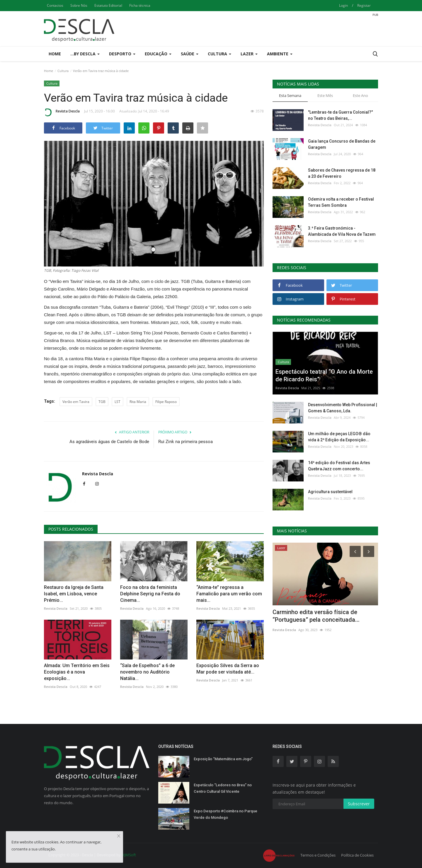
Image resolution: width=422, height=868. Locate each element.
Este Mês (325, 95)
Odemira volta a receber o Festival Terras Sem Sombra (341, 202)
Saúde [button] (190, 54)
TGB (102, 402)
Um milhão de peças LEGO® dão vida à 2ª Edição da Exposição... (339, 437)
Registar (364, 5)
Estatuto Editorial (108, 5)
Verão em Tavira (76, 402)
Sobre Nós (79, 5)
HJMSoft (129, 855)
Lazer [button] (249, 54)
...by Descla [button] (85, 54)
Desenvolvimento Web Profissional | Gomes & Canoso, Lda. (343, 408)
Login (343, 5)
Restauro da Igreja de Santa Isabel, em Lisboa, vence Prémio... (74, 594)
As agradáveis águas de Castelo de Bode (109, 442)
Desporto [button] (122, 54)
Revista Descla (62, 112)
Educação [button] (158, 54)
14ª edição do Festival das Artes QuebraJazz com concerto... (339, 466)
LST (118, 402)
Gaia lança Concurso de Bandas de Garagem (342, 144)
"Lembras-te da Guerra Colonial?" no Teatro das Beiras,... (340, 115)
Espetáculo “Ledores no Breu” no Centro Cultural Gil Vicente (223, 788)
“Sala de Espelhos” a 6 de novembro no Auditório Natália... (147, 672)
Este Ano (360, 95)
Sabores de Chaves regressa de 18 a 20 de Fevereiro (342, 173)
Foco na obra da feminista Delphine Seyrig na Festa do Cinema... (150, 594)
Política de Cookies (357, 855)
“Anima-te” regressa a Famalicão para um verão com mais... (229, 594)
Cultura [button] (219, 54)
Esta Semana (290, 95)
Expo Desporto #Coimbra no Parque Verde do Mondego (226, 814)
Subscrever (359, 804)
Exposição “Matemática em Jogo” (223, 759)
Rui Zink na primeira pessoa (186, 442)
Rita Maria (138, 402)
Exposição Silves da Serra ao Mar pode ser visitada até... (228, 669)
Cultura (63, 71)
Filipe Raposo (166, 402)
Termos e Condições (318, 855)
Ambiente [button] (280, 54)
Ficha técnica (140, 5)
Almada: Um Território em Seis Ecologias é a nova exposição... (77, 672)
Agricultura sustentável (330, 492)
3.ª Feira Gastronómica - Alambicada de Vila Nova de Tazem (342, 231)
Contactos (55, 5)
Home (55, 54)
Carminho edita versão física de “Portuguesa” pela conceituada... (316, 616)
